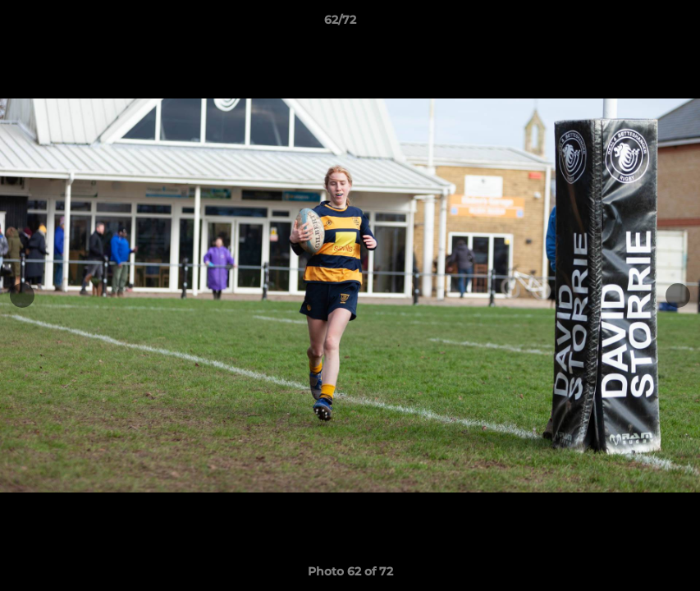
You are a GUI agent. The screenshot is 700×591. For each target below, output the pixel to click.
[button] (631, 24)
